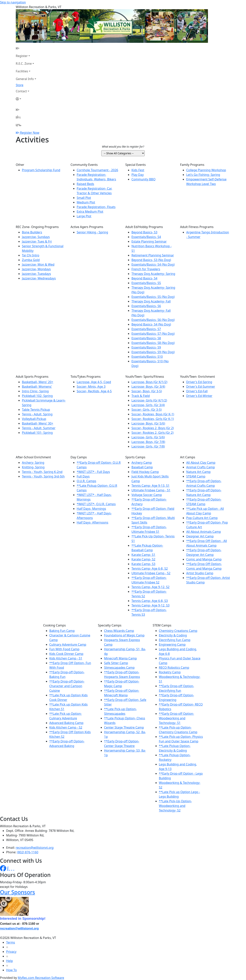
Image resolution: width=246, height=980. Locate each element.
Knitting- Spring (33, 467)
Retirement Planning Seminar (153, 255)
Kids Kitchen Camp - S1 (66, 658)
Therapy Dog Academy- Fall (151, 301)
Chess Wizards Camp (119, 631)
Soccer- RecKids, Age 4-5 (94, 391)
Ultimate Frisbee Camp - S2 (151, 573)
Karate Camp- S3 (143, 564)
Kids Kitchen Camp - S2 (66, 727)
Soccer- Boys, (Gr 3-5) (147, 391)
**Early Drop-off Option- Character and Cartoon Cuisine (67, 686)
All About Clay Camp (201, 463)
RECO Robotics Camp (174, 668)
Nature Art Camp (198, 472)
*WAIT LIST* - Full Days (93, 472)
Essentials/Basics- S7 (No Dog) (153, 334)
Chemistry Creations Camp (178, 631)
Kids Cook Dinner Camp (66, 654)
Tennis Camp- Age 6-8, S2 (150, 568)
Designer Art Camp (200, 536)
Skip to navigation (13, 2)
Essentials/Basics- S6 (146, 306)
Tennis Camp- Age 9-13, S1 (150, 486)
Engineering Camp (172, 645)
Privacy (11, 952)
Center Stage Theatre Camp (124, 727)
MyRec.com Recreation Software (41, 978)
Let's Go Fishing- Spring (203, 175)
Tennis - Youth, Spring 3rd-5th (43, 476)
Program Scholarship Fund (41, 170)
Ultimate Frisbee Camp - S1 (151, 490)
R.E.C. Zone (24, 64)
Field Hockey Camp (145, 472)
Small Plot (84, 198)
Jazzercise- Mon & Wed (38, 264)
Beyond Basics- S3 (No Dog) (151, 260)
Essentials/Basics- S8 (146, 338)
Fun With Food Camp (64, 649)
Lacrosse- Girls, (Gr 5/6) (148, 437)
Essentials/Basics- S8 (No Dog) (153, 343)
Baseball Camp (142, 467)
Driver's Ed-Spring (199, 382)
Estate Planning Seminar (149, 241)
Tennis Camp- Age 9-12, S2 (150, 587)
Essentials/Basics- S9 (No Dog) (153, 352)
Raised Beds (85, 184)
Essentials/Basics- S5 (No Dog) (153, 297)
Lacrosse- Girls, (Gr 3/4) (148, 405)
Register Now (30, 133)
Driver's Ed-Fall (197, 391)
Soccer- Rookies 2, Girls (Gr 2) (153, 433)
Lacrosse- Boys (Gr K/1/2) (149, 382)
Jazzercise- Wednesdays (39, 278)
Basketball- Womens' (37, 387)
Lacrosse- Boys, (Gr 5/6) (148, 423)
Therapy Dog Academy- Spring (153, 274)
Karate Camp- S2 (143, 559)
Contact (21, 91)
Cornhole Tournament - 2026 (97, 170)
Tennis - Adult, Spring (37, 414)
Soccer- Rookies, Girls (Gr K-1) (153, 419)
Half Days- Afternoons (92, 522)
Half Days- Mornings (91, 509)
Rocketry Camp (170, 672)
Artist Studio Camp (200, 573)
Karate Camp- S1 (143, 555)
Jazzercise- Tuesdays (36, 274)
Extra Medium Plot (90, 212)
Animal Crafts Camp (201, 467)
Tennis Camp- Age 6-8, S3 (150, 601)
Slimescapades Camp (119, 668)
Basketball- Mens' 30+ (38, 423)
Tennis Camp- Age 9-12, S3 (150, 605)
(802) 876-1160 (28, 852)
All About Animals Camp (204, 532)
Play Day (138, 175)
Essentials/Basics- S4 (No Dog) (153, 264)
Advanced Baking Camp (66, 723)
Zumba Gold (31, 260)
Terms (11, 942)
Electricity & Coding (173, 635)
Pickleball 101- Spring (37, 433)
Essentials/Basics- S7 (146, 329)
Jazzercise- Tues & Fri (37, 241)
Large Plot (84, 216)
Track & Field (141, 396)
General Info (25, 79)
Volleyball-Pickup (34, 419)
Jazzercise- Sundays (36, 237)
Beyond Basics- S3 (144, 232)
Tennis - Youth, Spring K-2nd (42, 472)
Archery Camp (142, 463)
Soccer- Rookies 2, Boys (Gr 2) (153, 428)
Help (10, 961)
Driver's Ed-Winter (199, 396)
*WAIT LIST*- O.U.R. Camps (96, 504)
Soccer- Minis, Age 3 (91, 387)
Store (20, 85)
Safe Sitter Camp (116, 663)
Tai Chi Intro (31, 255)
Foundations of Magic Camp (124, 635)
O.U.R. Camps (86, 481)
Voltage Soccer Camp (147, 495)
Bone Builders (32, 232)
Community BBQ (143, 179)
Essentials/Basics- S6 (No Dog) (153, 320)
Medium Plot (86, 202)
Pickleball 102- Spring (37, 396)
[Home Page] (26, 48)
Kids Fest (138, 170)
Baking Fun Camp (62, 631)
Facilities (22, 71)
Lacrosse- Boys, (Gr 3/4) (148, 387)
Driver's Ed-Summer (201, 387)
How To (11, 970)
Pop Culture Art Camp (202, 518)
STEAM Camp (196, 476)
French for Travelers (146, 269)
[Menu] (18, 125)
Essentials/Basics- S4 (146, 237)
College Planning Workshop (206, 170)
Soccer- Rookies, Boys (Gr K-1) (153, 414)
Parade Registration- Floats (96, 207)
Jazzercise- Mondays (36, 269)
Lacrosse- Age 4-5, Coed (94, 382)
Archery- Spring (33, 463)
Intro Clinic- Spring (35, 391)
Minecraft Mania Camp (121, 658)
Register (22, 56)
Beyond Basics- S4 (144, 278)
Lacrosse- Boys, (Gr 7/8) (148, 442)
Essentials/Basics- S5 (146, 283)
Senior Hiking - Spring (92, 232)
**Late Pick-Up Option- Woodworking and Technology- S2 (175, 806)
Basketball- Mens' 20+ (38, 382)
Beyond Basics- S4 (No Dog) (151, 324)
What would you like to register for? (123, 147)
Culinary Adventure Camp (68, 645)
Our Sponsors (17, 892)
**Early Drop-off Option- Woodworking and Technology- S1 (177, 718)
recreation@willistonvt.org (35, 848)
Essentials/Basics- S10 (147, 357)
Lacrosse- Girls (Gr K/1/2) (149, 400)
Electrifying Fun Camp (175, 640)
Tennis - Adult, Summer (39, 428)
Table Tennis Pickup (36, 410)
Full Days (83, 476)
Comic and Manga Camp (204, 559)
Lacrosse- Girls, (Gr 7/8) (148, 446)
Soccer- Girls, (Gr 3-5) (147, 410)
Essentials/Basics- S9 (146, 347)
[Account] (26, 99)
